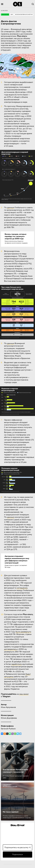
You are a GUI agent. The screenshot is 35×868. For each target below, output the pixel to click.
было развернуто (23, 632)
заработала (16, 664)
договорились (10, 649)
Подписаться (17, 855)
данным (11, 208)
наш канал (24, 694)
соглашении (22, 588)
